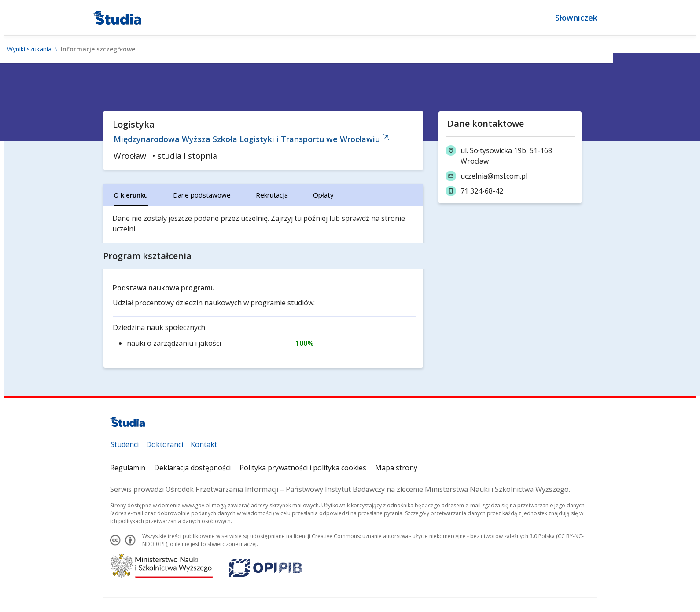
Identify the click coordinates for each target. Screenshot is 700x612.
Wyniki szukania (29, 49)
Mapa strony (396, 468)
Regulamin (128, 468)
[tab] (131, 195)
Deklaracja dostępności (192, 468)
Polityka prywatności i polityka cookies (303, 468)
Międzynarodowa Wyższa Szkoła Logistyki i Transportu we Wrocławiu (251, 139)
